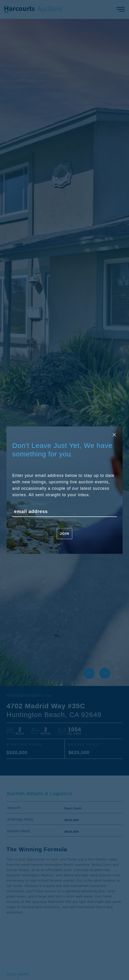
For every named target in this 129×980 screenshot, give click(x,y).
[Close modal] (114, 435)
